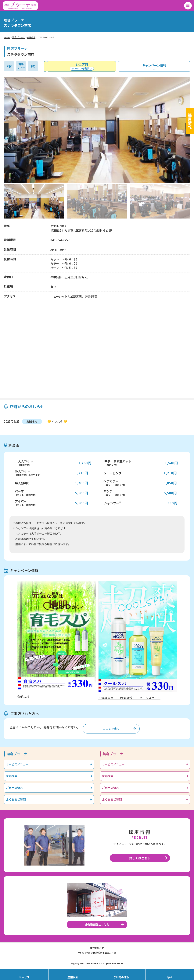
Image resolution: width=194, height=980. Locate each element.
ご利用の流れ (14, 788)
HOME (7, 37)
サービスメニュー (17, 764)
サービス (24, 977)
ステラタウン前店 (46, 37)
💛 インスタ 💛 (57, 421)
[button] (6, 130)
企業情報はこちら (97, 925)
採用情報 (190, 121)
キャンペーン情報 (154, 65)
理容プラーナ (19, 37)
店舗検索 (31, 37)
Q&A (170, 977)
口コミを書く (111, 729)
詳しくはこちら (140, 858)
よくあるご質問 (16, 799)
